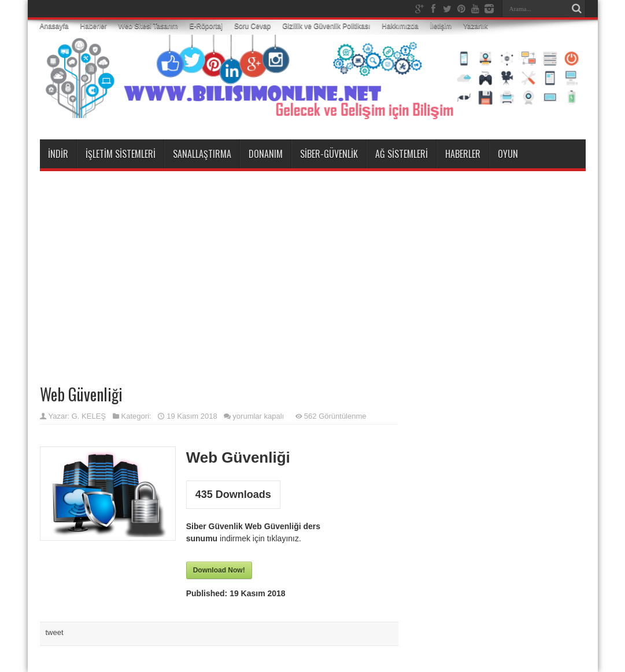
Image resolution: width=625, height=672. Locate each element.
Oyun (508, 154)
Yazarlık (475, 26)
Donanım (266, 154)
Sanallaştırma (202, 154)
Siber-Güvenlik (329, 154)
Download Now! (219, 570)
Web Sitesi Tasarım (148, 26)
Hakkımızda (400, 26)
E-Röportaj (206, 26)
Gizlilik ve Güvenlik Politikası (326, 26)
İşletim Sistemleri (121, 154)
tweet (55, 632)
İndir (58, 154)
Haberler (94, 26)
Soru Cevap (252, 26)
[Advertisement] (313, 264)
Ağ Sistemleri (402, 154)
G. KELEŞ (89, 416)
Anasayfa (54, 26)
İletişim (441, 26)
